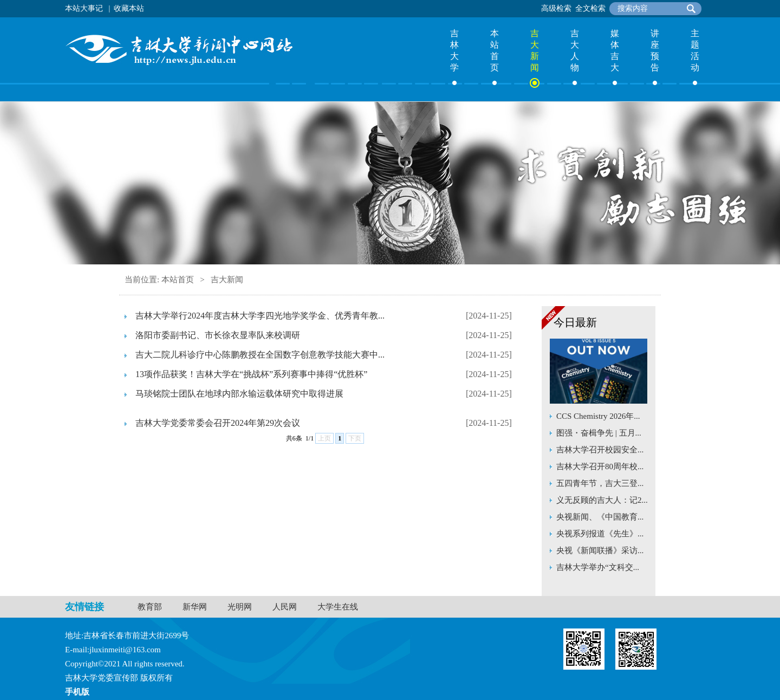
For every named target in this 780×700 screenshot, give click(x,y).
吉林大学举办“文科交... (598, 567)
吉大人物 (575, 50)
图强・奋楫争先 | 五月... (599, 433)
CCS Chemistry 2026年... (598, 416)
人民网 (285, 607)
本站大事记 (84, 8)
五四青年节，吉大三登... (600, 483)
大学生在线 (338, 607)
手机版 (77, 692)
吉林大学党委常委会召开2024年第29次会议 (218, 423)
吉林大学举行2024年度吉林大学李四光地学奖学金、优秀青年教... (260, 316)
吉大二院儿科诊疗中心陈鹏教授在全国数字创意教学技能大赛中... (260, 355)
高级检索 (556, 8)
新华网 (195, 607)
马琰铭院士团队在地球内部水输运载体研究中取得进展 (239, 394)
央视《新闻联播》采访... (600, 550)
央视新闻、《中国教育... (600, 517)
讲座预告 (655, 50)
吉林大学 (454, 50)
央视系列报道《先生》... (600, 534)
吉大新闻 (535, 50)
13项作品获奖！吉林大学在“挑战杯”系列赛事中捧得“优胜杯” (251, 374)
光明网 (240, 607)
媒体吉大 (615, 50)
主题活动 (695, 50)
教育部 (150, 607)
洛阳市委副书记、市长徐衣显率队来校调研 (218, 335)
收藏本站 (129, 8)
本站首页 (495, 50)
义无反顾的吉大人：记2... (602, 500)
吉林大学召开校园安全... (600, 450)
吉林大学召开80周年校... (600, 466)
